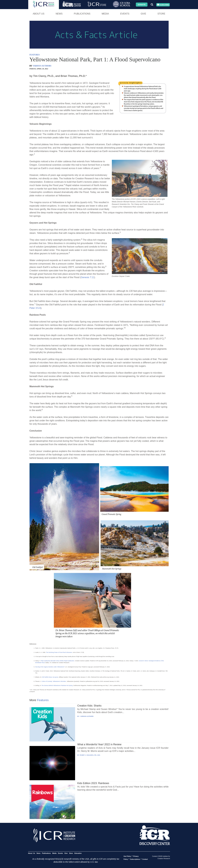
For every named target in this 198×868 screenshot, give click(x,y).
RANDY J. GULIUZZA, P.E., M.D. (90, 755)
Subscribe (163, 5)
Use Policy (127, 856)
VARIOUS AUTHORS (42, 66)
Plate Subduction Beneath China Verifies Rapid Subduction (57, 661)
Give (143, 14)
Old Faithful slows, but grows (50, 677)
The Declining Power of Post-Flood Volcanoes (59, 652)
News (59, 14)
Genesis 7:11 (88, 277)
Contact (145, 859)
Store (161, 14)
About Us (39, 14)
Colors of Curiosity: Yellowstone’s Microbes (54, 681)
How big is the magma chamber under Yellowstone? (50, 667)
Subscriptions (135, 859)
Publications (82, 14)
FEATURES (35, 55)
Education (78, 853)
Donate (142, 4)
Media (105, 14)
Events (125, 14)
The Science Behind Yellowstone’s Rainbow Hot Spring (57, 685)
